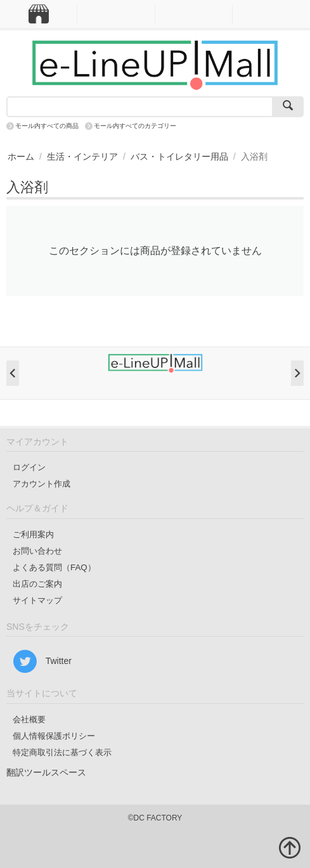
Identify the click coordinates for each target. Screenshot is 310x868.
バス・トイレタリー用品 (179, 156)
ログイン (29, 467)
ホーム (21, 156)
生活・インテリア (82, 156)
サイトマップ (37, 600)
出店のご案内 (37, 584)
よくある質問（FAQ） (54, 567)
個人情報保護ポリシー (54, 736)
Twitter (42, 661)
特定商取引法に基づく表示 (62, 752)
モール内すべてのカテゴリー (135, 126)
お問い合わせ (37, 551)
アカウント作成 (42, 484)
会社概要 (29, 719)
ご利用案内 (33, 534)
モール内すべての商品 (47, 126)
